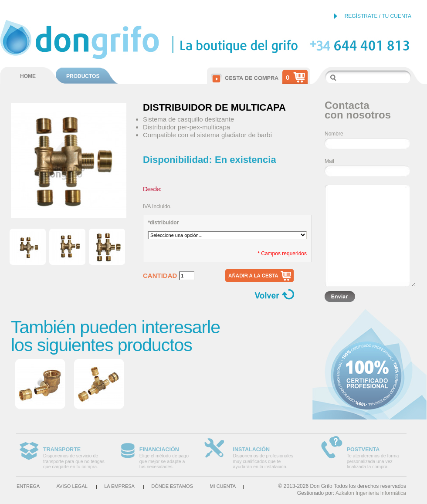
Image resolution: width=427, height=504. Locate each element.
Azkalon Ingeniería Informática (371, 493)
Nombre (334, 134)
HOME (28, 76)
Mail (329, 161)
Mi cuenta (223, 486)
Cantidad (160, 276)
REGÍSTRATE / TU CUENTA (378, 16)
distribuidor (163, 223)
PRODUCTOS (83, 76)
